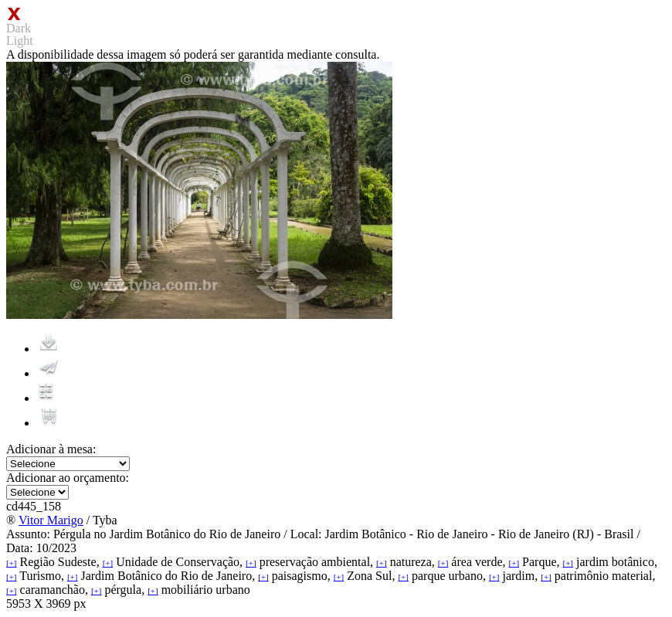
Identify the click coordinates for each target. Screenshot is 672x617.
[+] (12, 563)
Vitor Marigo (51, 520)
